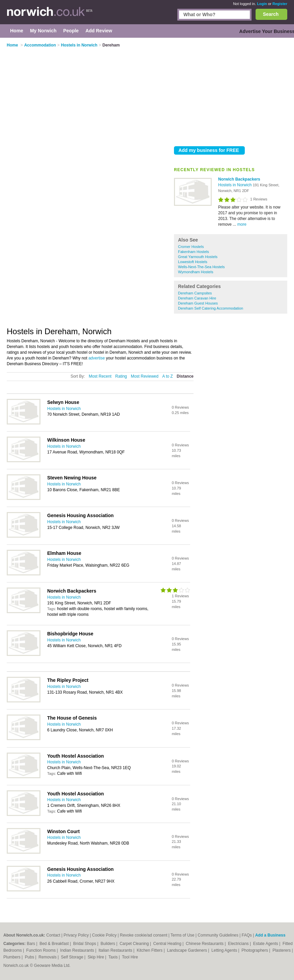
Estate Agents (266, 944)
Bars (31, 944)
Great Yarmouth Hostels (198, 257)
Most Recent (100, 376)
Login (262, 4)
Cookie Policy (104, 935)
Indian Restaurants (78, 950)
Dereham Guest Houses (198, 303)
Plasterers (282, 950)
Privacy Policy (76, 935)
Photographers (255, 950)
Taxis (114, 957)
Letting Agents (225, 950)
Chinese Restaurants (205, 944)
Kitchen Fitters (150, 950)
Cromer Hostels (191, 247)
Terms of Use (183, 935)
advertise (97, 358)
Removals (48, 957)
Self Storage (73, 957)
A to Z (167, 376)
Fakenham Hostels (194, 252)
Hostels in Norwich (236, 185)
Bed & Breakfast (55, 944)
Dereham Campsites (195, 293)
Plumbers (12, 957)
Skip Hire (96, 957)
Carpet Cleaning (135, 944)
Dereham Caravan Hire (197, 298)
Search (271, 14)
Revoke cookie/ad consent (143, 935)
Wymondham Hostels (196, 272)
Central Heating (168, 944)
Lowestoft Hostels (193, 262)
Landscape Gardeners (187, 950)
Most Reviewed (145, 376)
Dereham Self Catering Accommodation (211, 308)
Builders (108, 944)
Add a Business (270, 935)
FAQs (247, 935)
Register (280, 4)
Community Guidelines (218, 935)
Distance (185, 376)
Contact (53, 935)
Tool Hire (130, 957)
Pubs (30, 957)
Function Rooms (42, 950)
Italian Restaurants (116, 950)
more (242, 224)
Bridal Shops (85, 944)
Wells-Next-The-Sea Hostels (201, 267)
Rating (121, 376)
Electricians (239, 944)
